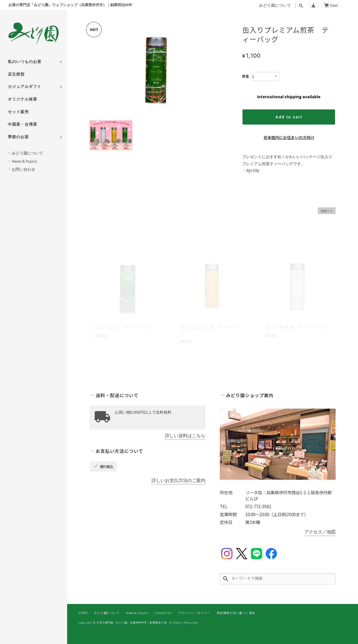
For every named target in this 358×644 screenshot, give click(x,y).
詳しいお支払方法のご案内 (178, 480)
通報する (327, 211)
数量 (246, 76)
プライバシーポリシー (194, 613)
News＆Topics (24, 161)
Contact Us (163, 613)
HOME (83, 613)
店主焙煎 (16, 74)
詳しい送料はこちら (185, 436)
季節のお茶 (18, 137)
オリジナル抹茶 (23, 99)
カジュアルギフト (25, 87)
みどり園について (275, 5)
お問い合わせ (23, 169)
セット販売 (18, 112)
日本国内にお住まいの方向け (289, 137)
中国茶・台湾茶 (23, 124)
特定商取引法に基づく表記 (236, 613)
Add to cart (289, 117)
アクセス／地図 (320, 532)
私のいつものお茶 (25, 62)
